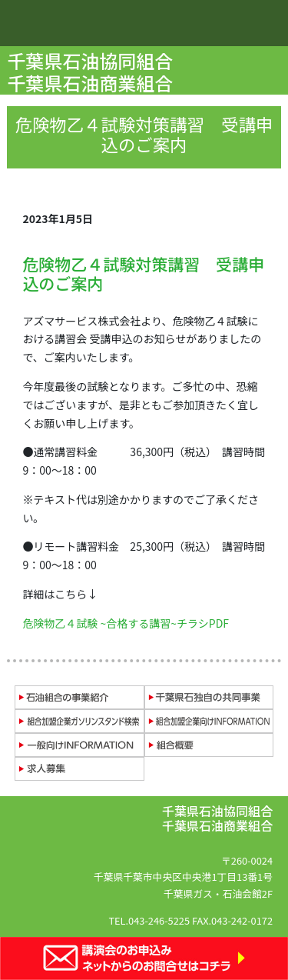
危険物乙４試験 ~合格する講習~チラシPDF (126, 623)
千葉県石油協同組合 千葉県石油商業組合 (92, 72)
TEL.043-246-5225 (149, 920)
